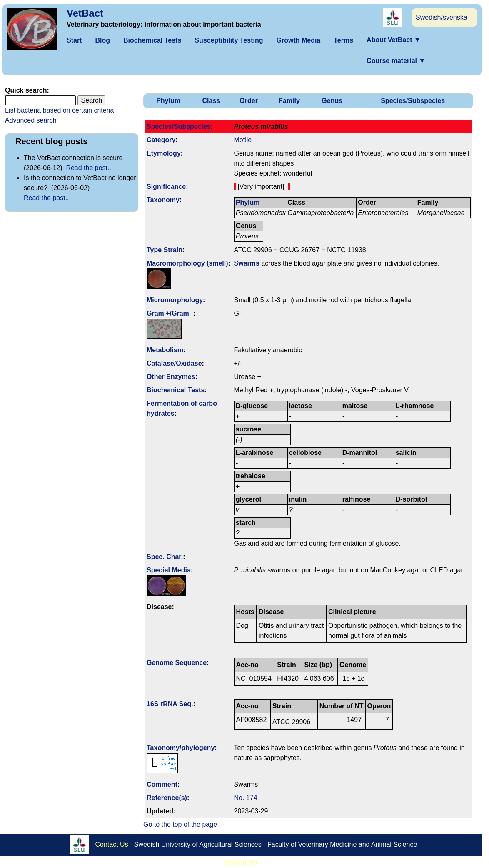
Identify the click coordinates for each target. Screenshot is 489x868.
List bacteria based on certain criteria (59, 110)
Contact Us (112, 844)
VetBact (85, 13)
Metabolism (165, 350)
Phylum (168, 101)
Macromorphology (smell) (187, 263)
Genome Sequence (177, 663)
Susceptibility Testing (229, 40)
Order (249, 101)
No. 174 (246, 798)
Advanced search (31, 120)
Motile (243, 140)
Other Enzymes (171, 377)
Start (74, 40)
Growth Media (298, 40)
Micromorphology (175, 300)
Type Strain (165, 250)
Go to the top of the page (180, 824)
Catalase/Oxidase (174, 363)
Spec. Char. (165, 557)
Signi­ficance (166, 187)
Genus (332, 101)
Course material (396, 61)
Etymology (164, 153)
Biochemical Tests (152, 40)
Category (161, 140)
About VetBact (394, 40)
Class (211, 101)
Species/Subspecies (413, 101)
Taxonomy (163, 200)
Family (289, 101)
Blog (102, 40)
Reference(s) (167, 798)
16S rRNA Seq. (170, 704)
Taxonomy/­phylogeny (181, 748)
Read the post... (89, 168)
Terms (343, 40)
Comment (162, 784)
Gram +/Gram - (170, 313)
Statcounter (241, 863)
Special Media (169, 570)
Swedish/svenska (442, 17)
